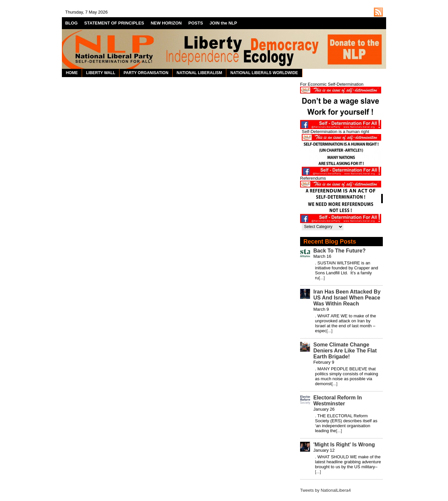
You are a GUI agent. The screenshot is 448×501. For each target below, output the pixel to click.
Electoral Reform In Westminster (338, 401)
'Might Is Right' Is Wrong (344, 445)
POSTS (196, 23)
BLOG (71, 23)
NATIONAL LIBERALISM (200, 73)
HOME (72, 73)
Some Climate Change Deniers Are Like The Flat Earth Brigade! (345, 351)
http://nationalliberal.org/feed (378, 12)
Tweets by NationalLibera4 (325, 490)
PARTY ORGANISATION (146, 73)
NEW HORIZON (166, 23)
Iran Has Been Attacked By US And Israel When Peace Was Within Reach (347, 298)
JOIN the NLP (223, 23)
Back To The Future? (339, 251)
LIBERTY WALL (101, 73)
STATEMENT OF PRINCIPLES (114, 23)
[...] (322, 278)
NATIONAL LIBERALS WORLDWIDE (264, 73)
